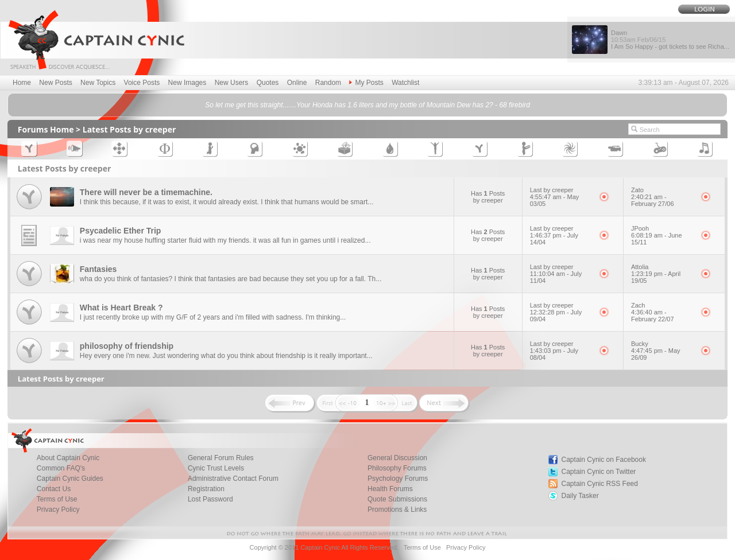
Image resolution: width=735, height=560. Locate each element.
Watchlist (405, 83)
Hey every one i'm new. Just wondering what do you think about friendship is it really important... (226, 356)
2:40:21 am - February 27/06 (653, 200)
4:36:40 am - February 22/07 (653, 316)
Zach (638, 305)
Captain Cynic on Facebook (604, 460)
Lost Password (210, 499)
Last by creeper (552, 190)
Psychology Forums (398, 479)
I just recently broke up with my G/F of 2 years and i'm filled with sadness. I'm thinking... (213, 317)
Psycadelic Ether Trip (121, 231)
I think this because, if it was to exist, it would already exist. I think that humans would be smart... (227, 202)
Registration (206, 489)
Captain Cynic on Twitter (599, 472)
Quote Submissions (397, 499)
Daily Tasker (580, 496)
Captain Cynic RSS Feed (600, 484)
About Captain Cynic (68, 458)
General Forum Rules (221, 458)
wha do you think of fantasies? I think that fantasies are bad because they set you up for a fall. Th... (231, 279)
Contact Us (54, 489)
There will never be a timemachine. (146, 192)
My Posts (366, 83)
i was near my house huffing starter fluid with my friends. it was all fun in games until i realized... (225, 240)
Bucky (640, 344)
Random (328, 83)
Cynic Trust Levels (216, 468)
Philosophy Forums (397, 468)
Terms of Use (57, 499)
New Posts (55, 83)
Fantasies (98, 269)
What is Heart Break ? (121, 308)
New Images (187, 83)
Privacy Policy (58, 510)
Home (22, 83)
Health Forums (390, 489)
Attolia (640, 267)
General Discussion (397, 458)
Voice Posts (142, 83)
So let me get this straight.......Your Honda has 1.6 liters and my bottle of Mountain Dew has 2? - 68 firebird (367, 105)
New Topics (98, 83)
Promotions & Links (397, 510)
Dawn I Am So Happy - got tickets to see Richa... (670, 40)
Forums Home (46, 129)
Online (297, 83)
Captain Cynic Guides (70, 479)
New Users (232, 83)
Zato (637, 190)
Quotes (268, 83)
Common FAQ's (61, 468)
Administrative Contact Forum (233, 479)
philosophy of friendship (127, 346)
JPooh (640, 228)
